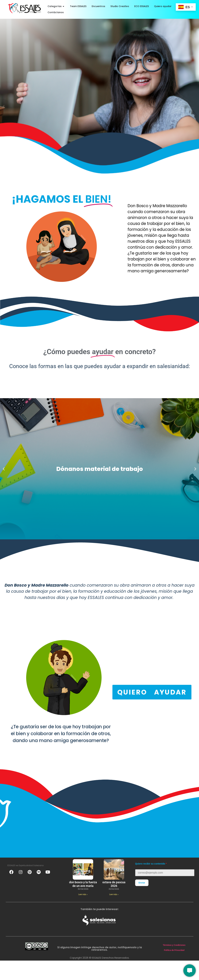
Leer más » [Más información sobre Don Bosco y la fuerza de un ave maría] (83, 894)
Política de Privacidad (174, 950)
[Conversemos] (190, 971)
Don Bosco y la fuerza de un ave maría (83, 884)
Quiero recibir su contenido (150, 864)
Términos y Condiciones (174, 945)
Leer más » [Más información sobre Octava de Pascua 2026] (114, 894)
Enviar (142, 883)
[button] (4, 469)
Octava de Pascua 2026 (114, 884)
